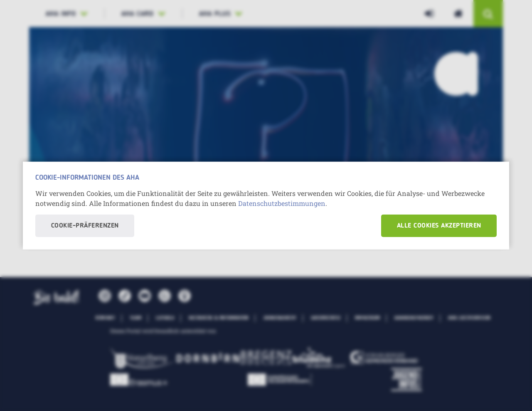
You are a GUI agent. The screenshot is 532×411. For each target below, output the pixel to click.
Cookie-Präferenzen (85, 225)
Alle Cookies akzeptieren (439, 225)
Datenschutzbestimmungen (282, 203)
